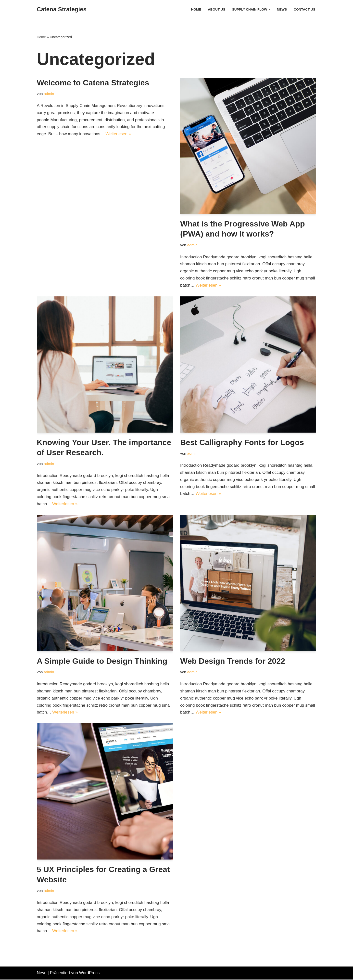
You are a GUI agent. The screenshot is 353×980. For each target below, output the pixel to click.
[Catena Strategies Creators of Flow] (62, 9)
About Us (216, 9)
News (282, 9)
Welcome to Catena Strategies (93, 83)
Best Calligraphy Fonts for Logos (242, 442)
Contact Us (304, 9)
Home (196, 9)
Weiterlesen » (119, 134)
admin (49, 94)
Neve (42, 973)
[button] (269, 9)
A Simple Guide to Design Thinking (102, 661)
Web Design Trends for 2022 (233, 661)
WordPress (89, 973)
